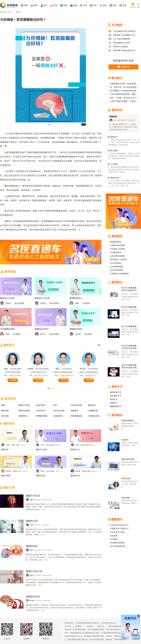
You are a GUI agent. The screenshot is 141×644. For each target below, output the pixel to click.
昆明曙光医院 (116, 242)
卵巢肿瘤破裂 (76, 416)
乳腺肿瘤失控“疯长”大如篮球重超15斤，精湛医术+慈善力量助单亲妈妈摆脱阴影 (125, 84)
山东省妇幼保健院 (117, 256)
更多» (99, 345)
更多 (125, 5)
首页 (10, 12)
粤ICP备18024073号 (114, 630)
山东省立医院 (45, 525)
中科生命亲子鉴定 (117, 532)
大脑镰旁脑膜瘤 (94, 411)
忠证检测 (114, 536)
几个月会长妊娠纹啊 (121, 39)
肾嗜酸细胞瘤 (42, 416)
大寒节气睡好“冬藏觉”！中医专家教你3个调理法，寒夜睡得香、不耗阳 (125, 101)
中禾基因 (114, 539)
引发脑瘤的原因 (7, 329)
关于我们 (68, 626)
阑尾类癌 (92, 405)
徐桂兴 (8, 303)
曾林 (77, 303)
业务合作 (90, 626)
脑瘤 (3, 405)
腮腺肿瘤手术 (116, 406)
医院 (36, 5)
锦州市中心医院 (47, 500)
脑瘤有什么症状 (42, 298)
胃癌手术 (114, 399)
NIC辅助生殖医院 (117, 543)
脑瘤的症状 (41, 476)
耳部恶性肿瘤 (76, 405)
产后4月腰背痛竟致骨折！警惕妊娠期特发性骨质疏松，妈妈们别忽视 (125, 94)
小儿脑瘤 (114, 164)
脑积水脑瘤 (6, 476)
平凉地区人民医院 (117, 249)
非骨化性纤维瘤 (42, 411)
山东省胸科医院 (117, 267)
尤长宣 (78, 334)
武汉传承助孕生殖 (117, 546)
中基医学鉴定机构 (117, 245)
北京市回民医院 (117, 270)
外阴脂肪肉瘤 (94, 416)
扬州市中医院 (86, 471)
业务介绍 (101, 626)
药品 (55, 5)
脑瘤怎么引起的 (7, 298)
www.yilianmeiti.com (109, 623)
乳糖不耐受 (41, 405)
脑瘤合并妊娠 (24, 405)
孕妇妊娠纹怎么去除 (121, 43)
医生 (46, 5)
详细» (43, 509)
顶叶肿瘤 (5, 416)
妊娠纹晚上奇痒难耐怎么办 (124, 35)
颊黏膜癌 (74, 411)
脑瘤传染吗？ (116, 178)
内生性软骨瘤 (59, 411)
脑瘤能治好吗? (42, 329)
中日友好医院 (130, 120)
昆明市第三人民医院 (118, 259)
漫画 (115, 5)
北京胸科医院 (116, 252)
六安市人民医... (16, 445)
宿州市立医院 (50, 445)
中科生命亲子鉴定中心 (119, 525)
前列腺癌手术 (116, 396)
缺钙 (55, 405)
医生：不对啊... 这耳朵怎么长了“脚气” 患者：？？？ (125, 98)
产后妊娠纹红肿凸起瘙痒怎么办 (126, 31)
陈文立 (43, 334)
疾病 (26, 5)
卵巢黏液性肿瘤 (59, 416)
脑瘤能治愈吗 (76, 329)
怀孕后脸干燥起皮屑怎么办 (124, 50)
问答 (95, 5)
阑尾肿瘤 (5, 411)
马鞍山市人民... (17, 471)
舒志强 (8, 471)
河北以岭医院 (116, 263)
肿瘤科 (18, 12)
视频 (65, 5)
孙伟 (7, 445)
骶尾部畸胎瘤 (24, 411)
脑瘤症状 (5, 449)
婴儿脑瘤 (114, 150)
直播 (75, 5)
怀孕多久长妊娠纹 (120, 47)
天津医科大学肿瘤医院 (119, 274)
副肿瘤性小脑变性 (24, 416)
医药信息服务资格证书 (117, 626)
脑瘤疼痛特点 (76, 298)
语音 (85, 5)
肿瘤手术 (114, 403)
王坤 (42, 445)
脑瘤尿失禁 (75, 476)
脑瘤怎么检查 (41, 449)
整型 (105, 5)
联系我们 (79, 626)
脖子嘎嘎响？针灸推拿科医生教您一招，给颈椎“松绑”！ (125, 91)
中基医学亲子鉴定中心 (119, 529)
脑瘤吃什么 (75, 449)
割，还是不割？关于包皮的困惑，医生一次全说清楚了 (125, 87)
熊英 (115, 120)
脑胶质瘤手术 (116, 392)
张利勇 (78, 471)
